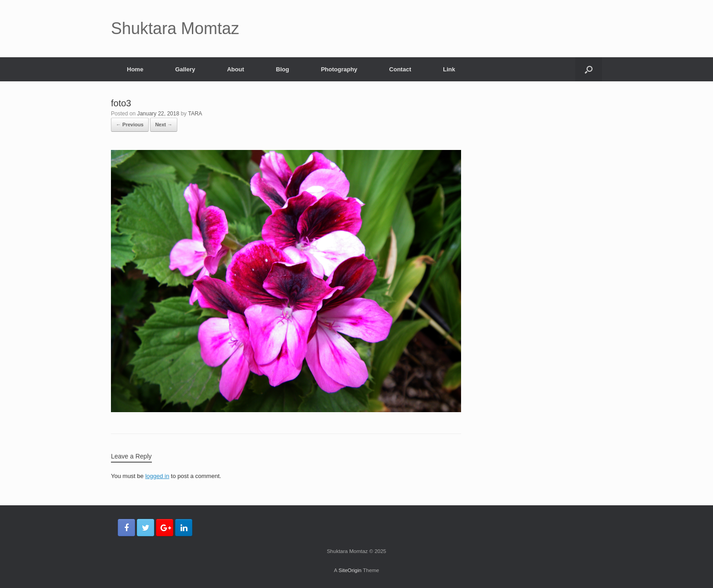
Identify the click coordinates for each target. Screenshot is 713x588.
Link (449, 69)
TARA (195, 114)
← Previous (130, 125)
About (236, 69)
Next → (164, 125)
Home (135, 69)
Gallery (185, 69)
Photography (339, 69)
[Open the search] (589, 69)
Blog (283, 69)
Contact (400, 69)
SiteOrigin (350, 570)
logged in (157, 476)
